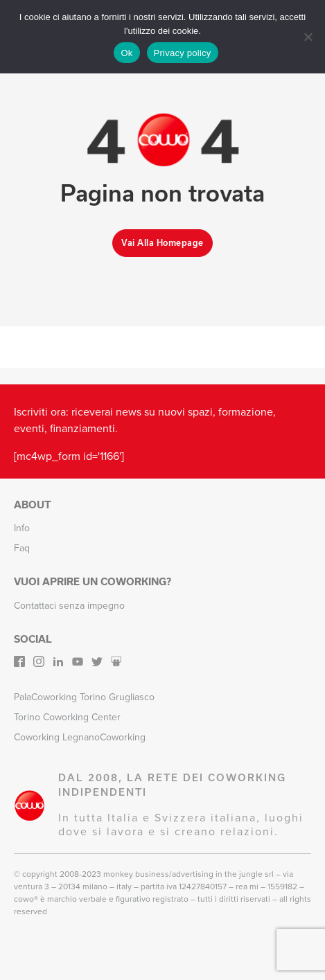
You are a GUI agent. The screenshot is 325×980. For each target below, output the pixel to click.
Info (22, 528)
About (33, 505)
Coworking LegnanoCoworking (80, 737)
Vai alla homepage (162, 243)
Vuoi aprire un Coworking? (93, 582)
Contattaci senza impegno (69, 606)
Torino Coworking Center (67, 717)
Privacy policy (183, 53)
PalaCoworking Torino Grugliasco (84, 697)
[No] (308, 37)
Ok (126, 53)
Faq (22, 548)
